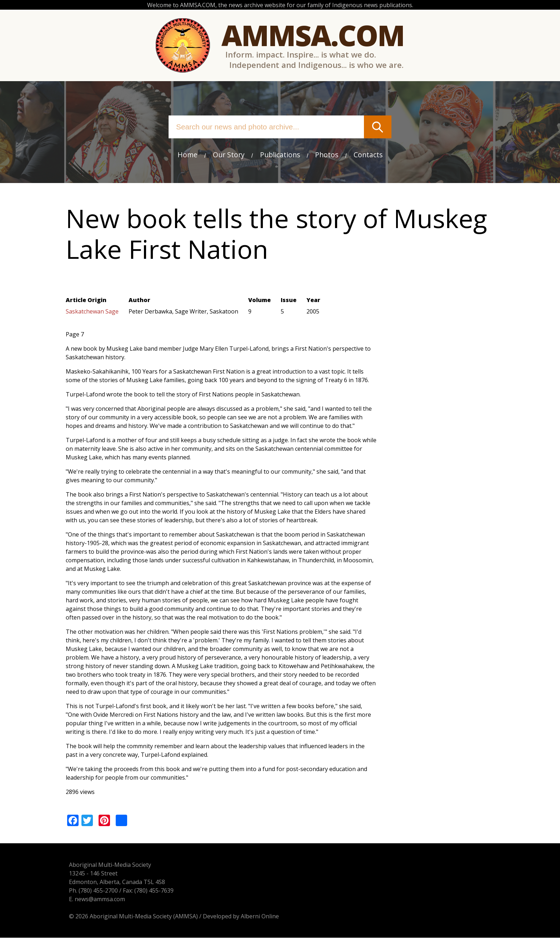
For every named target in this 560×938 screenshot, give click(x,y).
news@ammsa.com (97, 899)
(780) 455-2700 (95, 891)
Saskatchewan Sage (92, 312)
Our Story (229, 155)
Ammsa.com (313, 35)
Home (187, 155)
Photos (327, 155)
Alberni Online (257, 917)
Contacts (368, 155)
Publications (280, 155)
